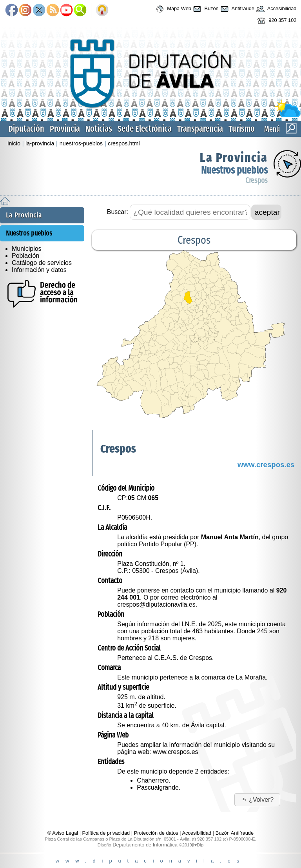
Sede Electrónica (145, 129)
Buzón (205, 9)
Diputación (26, 129)
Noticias (99, 129)
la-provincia (40, 143)
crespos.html (124, 143)
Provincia (65, 129)
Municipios (27, 249)
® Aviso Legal (63, 833)
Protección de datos (156, 833)
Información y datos (39, 270)
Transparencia (200, 129)
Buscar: (118, 212)
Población (25, 256)
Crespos (257, 180)
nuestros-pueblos (81, 143)
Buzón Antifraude (235, 833)
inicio (14, 143)
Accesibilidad (276, 9)
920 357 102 (276, 21)
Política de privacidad (106, 833)
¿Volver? (257, 800)
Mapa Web (173, 9)
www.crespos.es (266, 465)
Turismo (242, 129)
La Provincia (234, 158)
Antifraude (237, 9)
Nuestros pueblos (234, 170)
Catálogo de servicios (42, 263)
